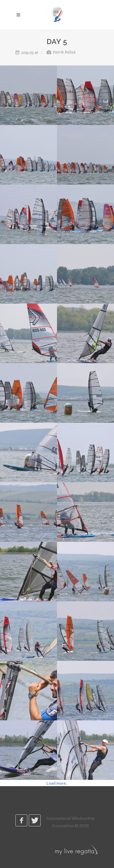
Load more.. (57, 783)
